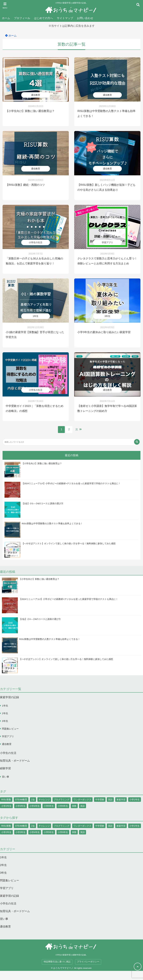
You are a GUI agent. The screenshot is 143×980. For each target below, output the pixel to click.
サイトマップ (65, 18)
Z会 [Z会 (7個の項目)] (33, 800)
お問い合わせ (85, 18)
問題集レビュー (10, 729)
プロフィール (22, 18)
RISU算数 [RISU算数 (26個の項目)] (6, 800)
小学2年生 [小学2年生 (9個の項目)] (6, 806)
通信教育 (36, 95)
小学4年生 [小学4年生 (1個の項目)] (35, 806)
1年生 (36, 316)
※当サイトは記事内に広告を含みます (72, 26)
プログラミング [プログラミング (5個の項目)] (62, 800)
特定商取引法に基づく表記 (57, 962)
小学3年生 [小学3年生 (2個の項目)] (21, 806)
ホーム (6, 18)
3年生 (107, 316)
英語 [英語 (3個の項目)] (83, 806)
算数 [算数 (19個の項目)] (74, 806)
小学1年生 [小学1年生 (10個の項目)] (135, 800)
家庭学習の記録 (9, 697)
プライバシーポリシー (88, 962)
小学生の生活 (36, 242)
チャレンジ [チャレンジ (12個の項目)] (44, 800)
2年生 (5, 713)
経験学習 (5, 769)
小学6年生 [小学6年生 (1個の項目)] (63, 806)
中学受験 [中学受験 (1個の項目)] (100, 800)
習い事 (6, 777)
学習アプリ (107, 242)
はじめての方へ (43, 18)
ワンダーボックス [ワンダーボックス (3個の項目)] (82, 800)
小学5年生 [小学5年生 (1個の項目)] (49, 806)
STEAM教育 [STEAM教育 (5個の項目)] (21, 800)
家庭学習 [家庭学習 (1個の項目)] (121, 800)
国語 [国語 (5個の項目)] (110, 800)
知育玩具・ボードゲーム (15, 761)
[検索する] (137, 442)
